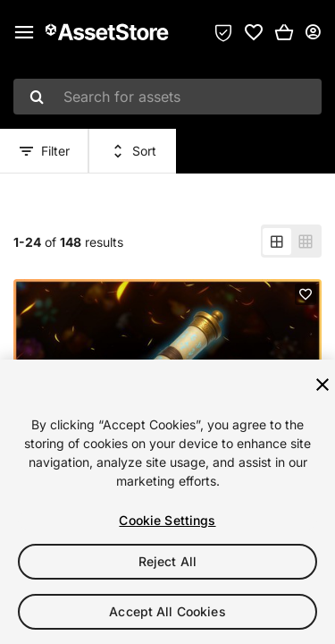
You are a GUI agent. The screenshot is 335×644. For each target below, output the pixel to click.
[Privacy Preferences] (223, 32)
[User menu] (313, 32)
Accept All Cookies (167, 611)
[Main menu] (24, 32)
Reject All (167, 561)
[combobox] (167, 97)
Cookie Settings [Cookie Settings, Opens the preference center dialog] (167, 520)
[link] (254, 32)
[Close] (322, 385)
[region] (167, 502)
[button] (284, 32)
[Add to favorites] (306, 294)
